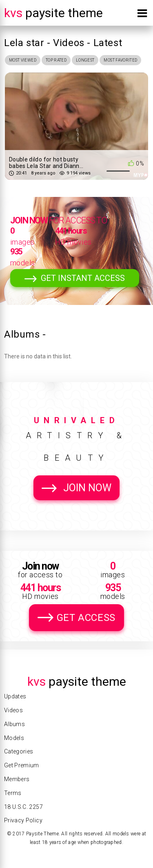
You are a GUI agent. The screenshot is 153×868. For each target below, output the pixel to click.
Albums (14, 724)
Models (14, 738)
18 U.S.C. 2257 (23, 807)
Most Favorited (120, 60)
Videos (13, 710)
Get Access (86, 618)
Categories (19, 751)
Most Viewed (23, 60)
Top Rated (56, 60)
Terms (13, 793)
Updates (15, 696)
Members (17, 779)
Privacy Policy (23, 820)
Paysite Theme (53, 13)
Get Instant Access (83, 278)
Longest (85, 60)
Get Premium (22, 765)
